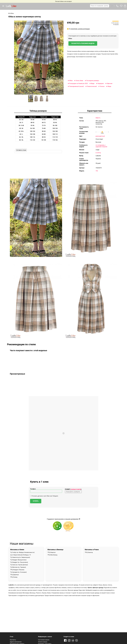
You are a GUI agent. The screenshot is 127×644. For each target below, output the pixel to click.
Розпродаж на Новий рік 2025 (78, 83)
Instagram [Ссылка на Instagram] (69, 641)
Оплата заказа (43, 642)
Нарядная (101, 83)
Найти (112, 6)
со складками (100, 145)
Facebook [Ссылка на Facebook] (65, 641)
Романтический (92, 86)
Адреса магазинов (16, 642)
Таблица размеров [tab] (38, 111)
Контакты (13, 640)
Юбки (70, 39)
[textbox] (100, 6)
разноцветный (100, 136)
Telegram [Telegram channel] (73, 641)
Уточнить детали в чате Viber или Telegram (44, 496)
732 (97, 171)
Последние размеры (93, 81)
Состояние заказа (44, 640)
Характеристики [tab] (95, 111)
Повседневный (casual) (76, 86)
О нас (12, 637)
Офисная (110, 83)
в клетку (98, 153)
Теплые (102, 86)
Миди (93, 83)
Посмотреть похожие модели (83, 43)
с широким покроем (101, 146)
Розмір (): (73, 489)
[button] (4, 6)
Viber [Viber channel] (77, 641)
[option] (31, 99)
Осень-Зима (79, 81)
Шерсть (98, 118)
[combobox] (102, 6)
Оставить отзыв (21, 150)
